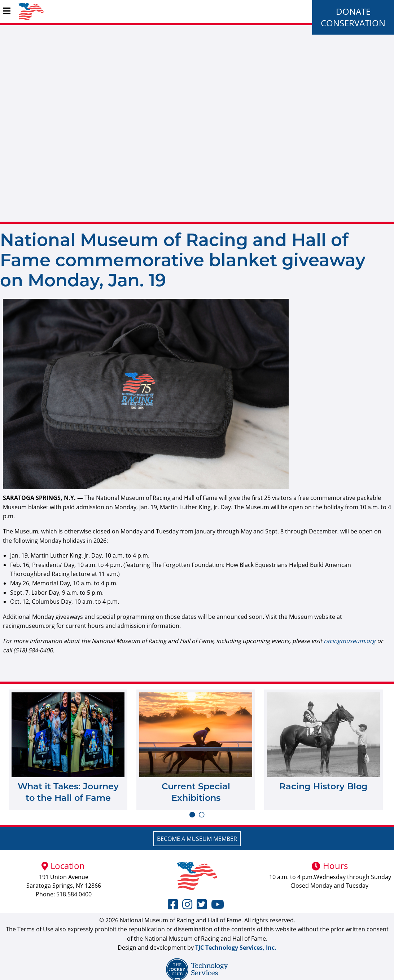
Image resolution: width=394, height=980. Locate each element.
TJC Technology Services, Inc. (236, 948)
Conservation (353, 23)
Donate (353, 11)
